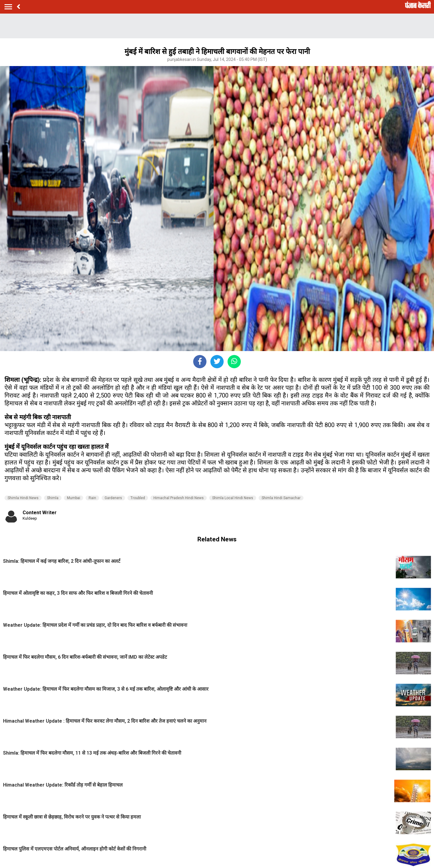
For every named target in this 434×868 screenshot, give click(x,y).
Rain (92, 498)
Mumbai (74, 498)
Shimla (53, 498)
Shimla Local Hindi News (233, 498)
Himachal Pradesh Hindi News (179, 498)
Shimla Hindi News (23, 498)
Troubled (138, 498)
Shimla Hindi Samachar (281, 498)
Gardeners (113, 498)
